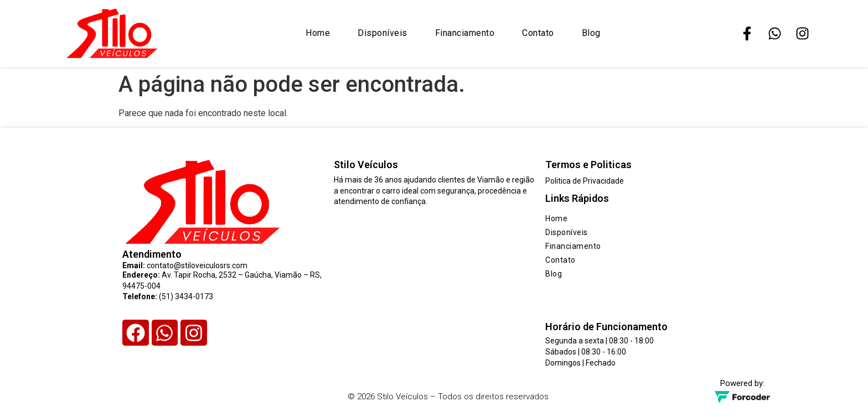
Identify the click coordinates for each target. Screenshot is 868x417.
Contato (538, 33)
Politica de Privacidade (585, 181)
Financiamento (465, 33)
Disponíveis (383, 33)
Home (318, 33)
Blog (591, 33)
